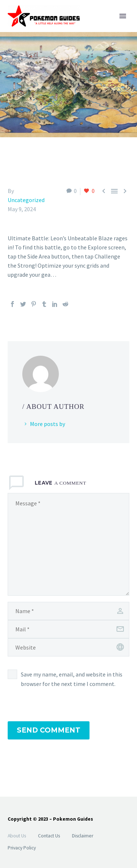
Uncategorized (26, 200)
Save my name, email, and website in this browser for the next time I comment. (72, 679)
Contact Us (49, 836)
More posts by (47, 424)
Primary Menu (123, 16)
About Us (17, 836)
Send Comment (49, 730)
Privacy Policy (22, 848)
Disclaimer (83, 836)
